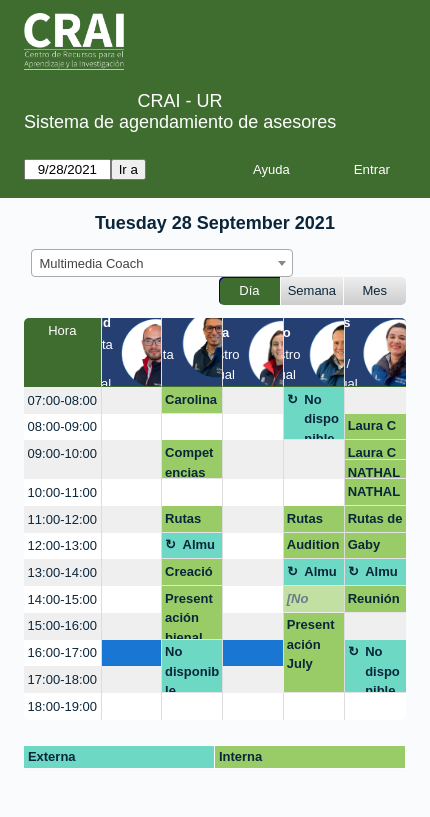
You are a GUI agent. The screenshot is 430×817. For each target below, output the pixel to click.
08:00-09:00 (62, 426)
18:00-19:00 (62, 706)
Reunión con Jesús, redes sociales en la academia (374, 602)
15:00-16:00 (62, 625)
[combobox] (162, 263)
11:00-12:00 (62, 519)
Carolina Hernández (191, 403)
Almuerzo (199, 548)
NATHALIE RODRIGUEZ (374, 472)
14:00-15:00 (62, 599)
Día (249, 290)
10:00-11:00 (62, 492)
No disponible (321, 416)
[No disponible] (314, 602)
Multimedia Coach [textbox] (92, 263)
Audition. (313, 548)
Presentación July (311, 644)
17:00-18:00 (62, 679)
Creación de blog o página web (189, 575)
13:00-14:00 (62, 572)
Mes (375, 290)
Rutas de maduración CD (192, 522)
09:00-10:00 (62, 453)
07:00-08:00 (62, 400)
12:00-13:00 (62, 545)
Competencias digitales (191, 462)
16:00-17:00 (62, 652)
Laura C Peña (372, 429)
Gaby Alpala (367, 548)
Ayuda (271, 169)
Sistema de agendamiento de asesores (180, 122)
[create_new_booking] (132, 400)
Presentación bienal (189, 615)
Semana (312, 290)
